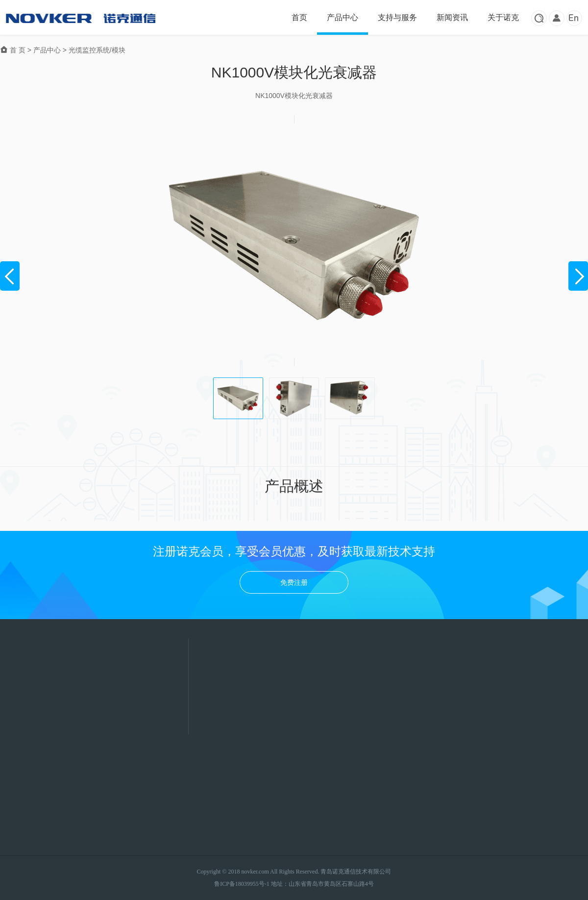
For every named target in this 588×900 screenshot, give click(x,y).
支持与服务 (397, 17)
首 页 (14, 50)
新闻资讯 (452, 17)
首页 (299, 17)
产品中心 (343, 17)
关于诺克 (503, 17)
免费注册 (294, 582)
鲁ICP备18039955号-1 (242, 884)
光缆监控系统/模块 (97, 50)
